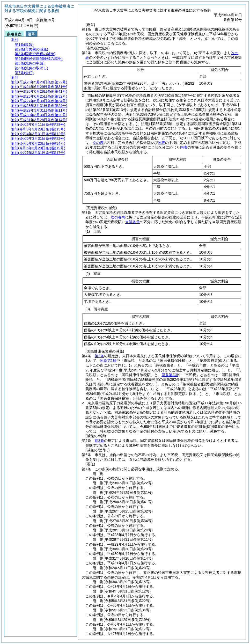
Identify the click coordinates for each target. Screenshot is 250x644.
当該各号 (133, 222)
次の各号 (118, 217)
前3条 (99, 441)
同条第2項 (170, 375)
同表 (161, 143)
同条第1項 (108, 361)
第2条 (99, 356)
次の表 (98, 143)
